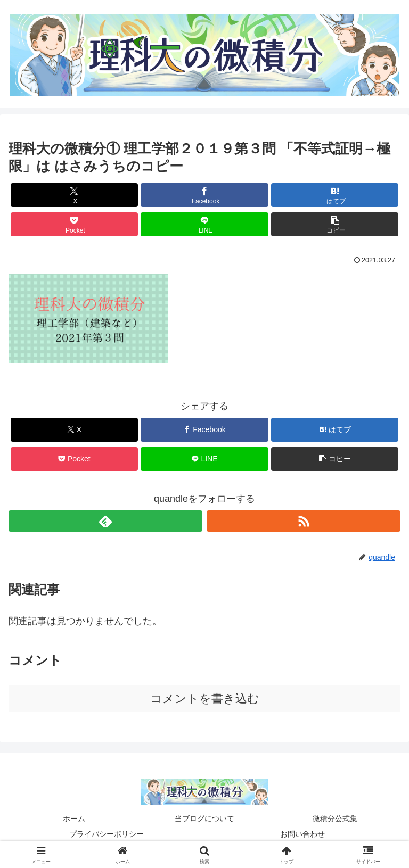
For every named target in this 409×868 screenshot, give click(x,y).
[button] (335, 224)
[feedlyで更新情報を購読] (105, 521)
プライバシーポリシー (107, 834)
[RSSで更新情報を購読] (304, 521)
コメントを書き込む (205, 698)
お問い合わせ (302, 834)
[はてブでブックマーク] (335, 195)
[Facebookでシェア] (204, 195)
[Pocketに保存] (74, 224)
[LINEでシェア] (204, 224)
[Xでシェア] (74, 195)
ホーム (74, 819)
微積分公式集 (335, 819)
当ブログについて (204, 819)
